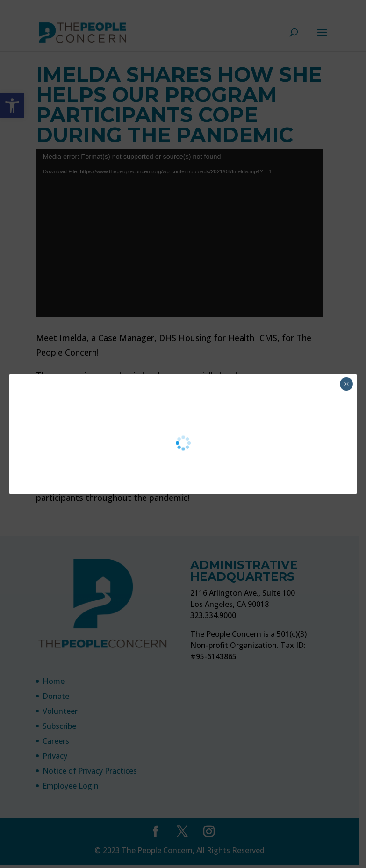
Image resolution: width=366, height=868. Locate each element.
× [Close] (347, 384)
